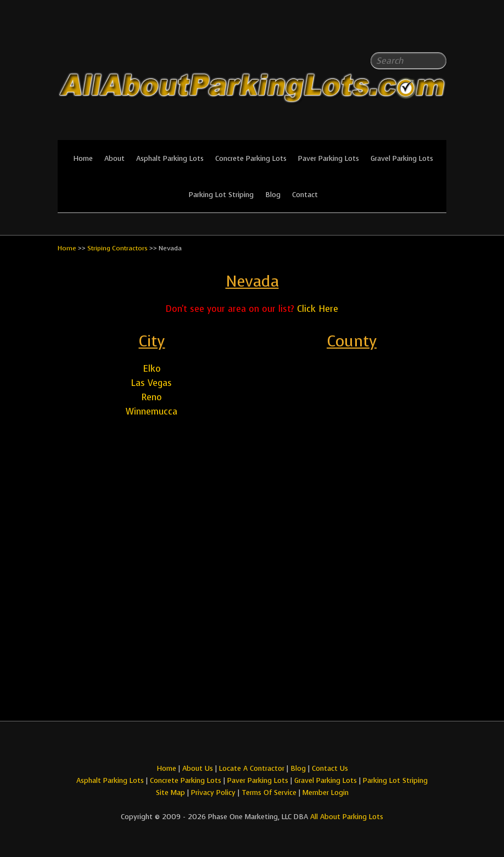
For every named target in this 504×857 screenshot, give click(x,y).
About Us (198, 768)
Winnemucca (152, 411)
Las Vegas (152, 383)
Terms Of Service (270, 792)
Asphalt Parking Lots (170, 158)
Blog (273, 195)
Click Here (318, 309)
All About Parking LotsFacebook (416, 33)
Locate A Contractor (252, 768)
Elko (152, 369)
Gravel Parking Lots (402, 158)
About (114, 158)
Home (83, 158)
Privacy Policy (213, 792)
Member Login (326, 792)
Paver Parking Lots (329, 158)
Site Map (170, 792)
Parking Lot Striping (221, 195)
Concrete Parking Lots (251, 158)
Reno (152, 397)
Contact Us (330, 768)
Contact (305, 195)
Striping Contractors (117, 248)
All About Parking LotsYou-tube (438, 33)
